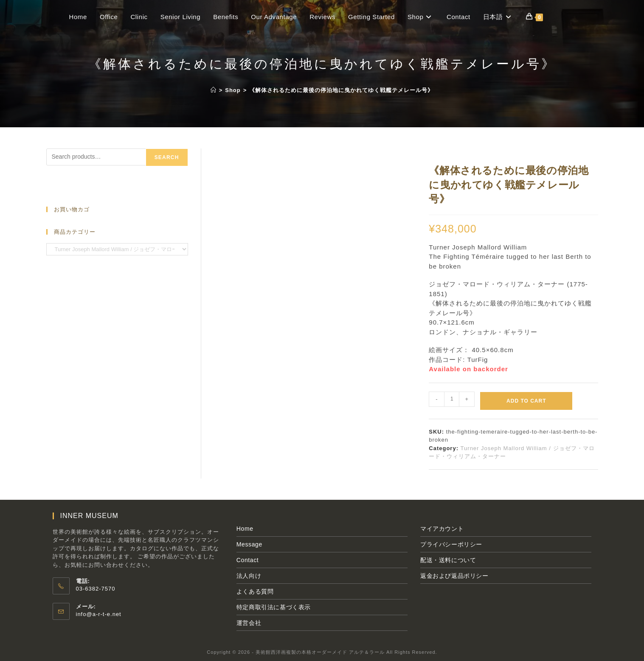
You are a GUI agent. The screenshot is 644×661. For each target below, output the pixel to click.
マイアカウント (442, 529)
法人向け (249, 576)
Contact (247, 560)
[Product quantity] (452, 399)
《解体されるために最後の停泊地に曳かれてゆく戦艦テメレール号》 (341, 90)
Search (167, 157)
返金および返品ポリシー (454, 576)
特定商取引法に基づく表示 (274, 607)
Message (249, 544)
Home (245, 529)
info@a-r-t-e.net (99, 614)
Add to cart (526, 401)
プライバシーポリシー (451, 544)
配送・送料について (448, 560)
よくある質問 (255, 591)
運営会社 (249, 623)
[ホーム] (214, 90)
